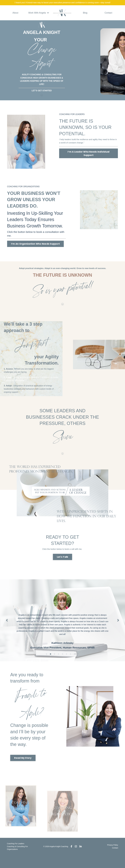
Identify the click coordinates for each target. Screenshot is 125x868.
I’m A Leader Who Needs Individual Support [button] (89, 153)
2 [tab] (51, 662)
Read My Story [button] (25, 769)
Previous (7, 628)
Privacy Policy (113, 858)
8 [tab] (74, 662)
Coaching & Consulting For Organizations (17, 861)
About (15, 13)
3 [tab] (55, 662)
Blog (85, 13)
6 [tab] (66, 662)
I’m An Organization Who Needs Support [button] (35, 244)
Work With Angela (39, 13)
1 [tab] (47, 662)
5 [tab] (62, 662)
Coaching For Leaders (16, 856)
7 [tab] (70, 662)
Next (118, 628)
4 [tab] (59, 662)
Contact (108, 13)
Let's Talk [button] (63, 562)
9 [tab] (78, 662)
